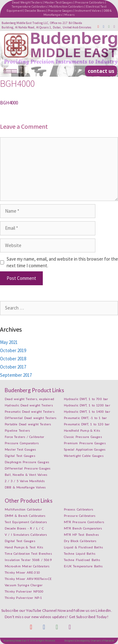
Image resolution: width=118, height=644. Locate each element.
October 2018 (13, 359)
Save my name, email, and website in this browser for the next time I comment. (62, 262)
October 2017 (13, 367)
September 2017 (16, 375)
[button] (101, 71)
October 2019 (13, 350)
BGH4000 (9, 103)
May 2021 (9, 342)
